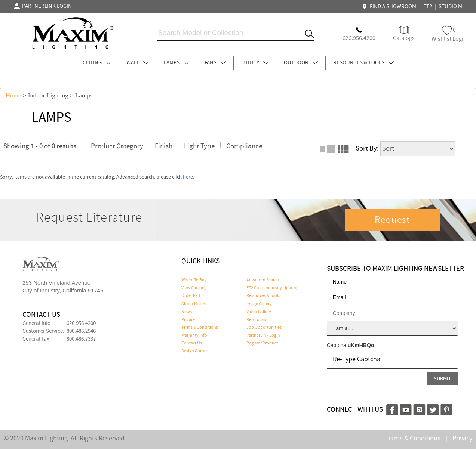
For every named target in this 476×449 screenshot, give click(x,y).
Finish (164, 146)
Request (392, 220)
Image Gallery (259, 304)
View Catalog (194, 288)
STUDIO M (450, 7)
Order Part (191, 296)
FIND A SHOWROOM (390, 7)
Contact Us (192, 343)
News (187, 312)
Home (13, 95)
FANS (215, 63)
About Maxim (194, 304)
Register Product (262, 343)
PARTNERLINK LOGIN (43, 6)
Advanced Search (263, 280)
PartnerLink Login (263, 335)
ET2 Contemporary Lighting (272, 288)
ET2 (428, 7)
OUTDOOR (301, 63)
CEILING (97, 63)
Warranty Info (194, 335)
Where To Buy (194, 280)
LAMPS (176, 63)
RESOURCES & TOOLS (363, 63)
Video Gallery (259, 312)
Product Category (117, 146)
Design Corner (195, 351)
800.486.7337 (81, 339)
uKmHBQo (361, 345)
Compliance (244, 146)
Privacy (188, 320)
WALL (137, 63)
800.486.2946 (81, 331)
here (188, 177)
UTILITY (255, 63)
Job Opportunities (264, 328)
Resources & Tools (263, 296)
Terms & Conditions (200, 328)
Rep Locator (258, 320)
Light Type (199, 146)
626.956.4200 (81, 323)
